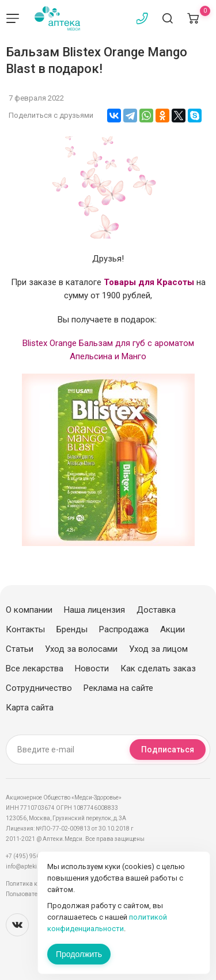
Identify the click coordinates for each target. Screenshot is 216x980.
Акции (173, 629)
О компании (29, 610)
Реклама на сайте (118, 688)
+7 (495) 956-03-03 (31, 856)
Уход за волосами (81, 649)
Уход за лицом (158, 649)
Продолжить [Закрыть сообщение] (79, 954)
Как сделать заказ (158, 668)
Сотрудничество (39, 688)
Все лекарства (35, 668)
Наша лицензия (94, 610)
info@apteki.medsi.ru (34, 866)
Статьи (20, 649)
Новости (92, 668)
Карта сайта (30, 708)
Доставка (156, 610)
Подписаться (168, 750)
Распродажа (124, 629)
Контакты (25, 629)
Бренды (72, 629)
